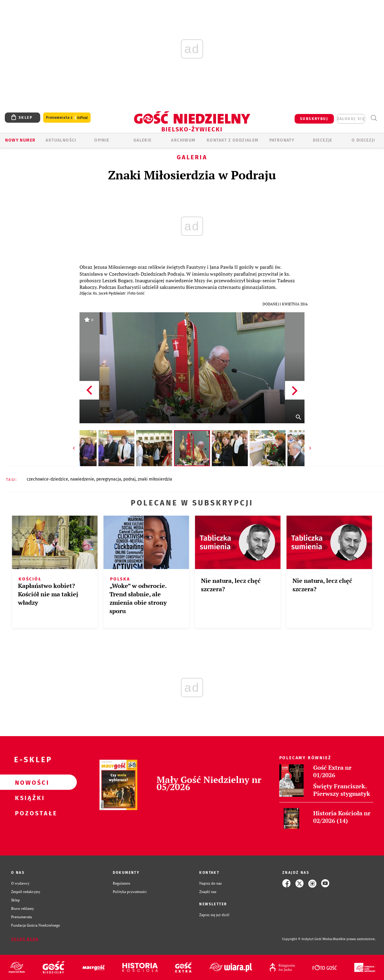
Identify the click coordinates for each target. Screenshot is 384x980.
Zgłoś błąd (25, 939)
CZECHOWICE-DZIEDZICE (47, 479)
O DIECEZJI (363, 140)
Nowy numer (20, 140)
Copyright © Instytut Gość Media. (307, 939)
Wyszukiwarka (374, 118)
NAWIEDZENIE (82, 479)
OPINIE (102, 140)
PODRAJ (129, 479)
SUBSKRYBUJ (314, 119)
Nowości (29, 782)
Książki (29, 798)
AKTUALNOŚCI (61, 140)
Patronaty (282, 140)
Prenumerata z (67, 118)
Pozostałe (29, 813)
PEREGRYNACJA (109, 479)
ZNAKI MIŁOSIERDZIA (155, 479)
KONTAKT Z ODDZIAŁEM (233, 140)
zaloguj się (351, 119)
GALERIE (143, 140)
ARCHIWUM (183, 140)
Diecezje (323, 140)
